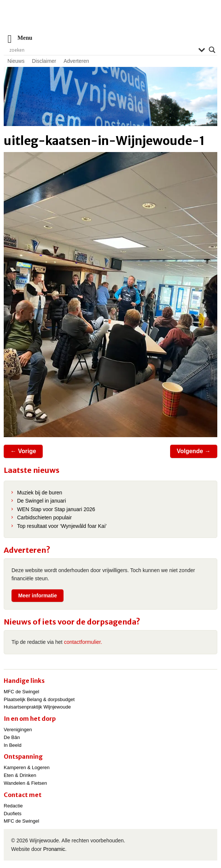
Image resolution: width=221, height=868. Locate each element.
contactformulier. (83, 642)
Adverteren (76, 61)
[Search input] (102, 50)
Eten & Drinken (20, 775)
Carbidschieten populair (44, 517)
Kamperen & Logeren (27, 767)
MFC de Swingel (21, 692)
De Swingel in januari (42, 501)
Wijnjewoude (111, 21)
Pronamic (54, 849)
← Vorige (23, 451)
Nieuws (16, 61)
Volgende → (194, 451)
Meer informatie (38, 596)
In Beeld (13, 745)
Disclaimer (44, 61)
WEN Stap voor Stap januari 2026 (56, 509)
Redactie (13, 806)
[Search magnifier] (212, 50)
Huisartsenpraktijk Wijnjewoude (37, 707)
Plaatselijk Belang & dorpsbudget (39, 699)
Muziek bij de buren (40, 493)
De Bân (12, 737)
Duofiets (13, 814)
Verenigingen (18, 730)
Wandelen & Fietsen (25, 783)
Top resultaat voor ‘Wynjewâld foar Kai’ (62, 526)
